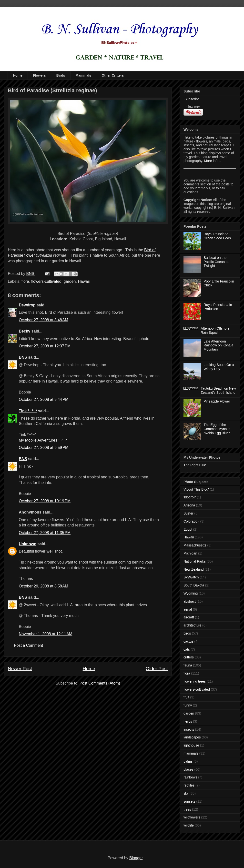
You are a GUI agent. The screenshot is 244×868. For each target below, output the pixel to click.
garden (70, 281)
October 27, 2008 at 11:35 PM (45, 533)
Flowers (39, 75)
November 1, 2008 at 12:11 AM (46, 634)
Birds (61, 75)
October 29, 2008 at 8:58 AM (43, 586)
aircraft (189, 617)
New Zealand (194, 569)
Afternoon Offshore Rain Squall (215, 330)
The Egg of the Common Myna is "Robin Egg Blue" (217, 429)
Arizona (189, 505)
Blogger (136, 858)
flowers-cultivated (46, 281)
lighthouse (191, 745)
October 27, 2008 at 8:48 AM (43, 320)
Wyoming (191, 593)
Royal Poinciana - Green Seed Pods (217, 236)
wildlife (189, 825)
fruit (186, 697)
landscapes (192, 737)
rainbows (190, 777)
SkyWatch (191, 577)
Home (18, 75)
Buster (188, 513)
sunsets (189, 801)
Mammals (83, 75)
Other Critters (113, 75)
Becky (25, 331)
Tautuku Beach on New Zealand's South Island (218, 390)
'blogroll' (190, 497)
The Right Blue (195, 465)
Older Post (157, 669)
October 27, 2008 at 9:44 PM (44, 399)
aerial (188, 609)
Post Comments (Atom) (100, 683)
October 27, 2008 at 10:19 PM (45, 501)
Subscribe (192, 99)
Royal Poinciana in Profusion (218, 307)
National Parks (195, 561)
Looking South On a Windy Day (219, 367)
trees (187, 809)
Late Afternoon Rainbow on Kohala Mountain (219, 345)
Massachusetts (195, 545)
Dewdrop (27, 305)
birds (187, 633)
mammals (191, 753)
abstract (190, 601)
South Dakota (194, 585)
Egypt (188, 529)
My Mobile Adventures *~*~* (43, 440)
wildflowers (192, 817)
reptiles (189, 785)
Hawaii (84, 281)
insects (189, 729)
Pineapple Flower (217, 401)
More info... (213, 161)
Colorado (190, 521)
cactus (188, 641)
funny (188, 705)
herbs (188, 721)
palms (188, 761)
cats (187, 649)
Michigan (190, 553)
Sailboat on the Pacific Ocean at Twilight (216, 262)
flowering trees (195, 681)
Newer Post (20, 669)
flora (25, 281)
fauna (188, 665)
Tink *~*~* (28, 411)
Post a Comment (28, 645)
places (188, 769)
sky (186, 793)
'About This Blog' (196, 489)
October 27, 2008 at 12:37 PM (45, 346)
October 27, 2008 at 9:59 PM (44, 448)
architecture (192, 625)
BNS (23, 357)
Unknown (28, 544)
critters (189, 657)
